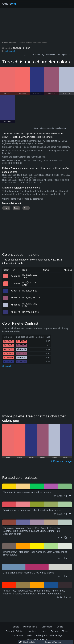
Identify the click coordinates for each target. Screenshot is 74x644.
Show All (7, 366)
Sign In (38, 128)
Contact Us (18, 635)
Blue (16, 208)
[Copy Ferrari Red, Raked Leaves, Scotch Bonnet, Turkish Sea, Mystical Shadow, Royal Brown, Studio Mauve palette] (66, 597)
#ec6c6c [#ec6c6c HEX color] (6, 275)
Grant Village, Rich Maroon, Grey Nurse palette (29, 573)
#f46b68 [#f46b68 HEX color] (6, 282)
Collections (47, 627)
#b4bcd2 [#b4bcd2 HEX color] (6, 304)
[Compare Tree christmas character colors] (70, 55)
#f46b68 (15, 283)
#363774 (15, 312)
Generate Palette (14, 631)
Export (62, 55)
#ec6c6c (15, 276)
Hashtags (32, 631)
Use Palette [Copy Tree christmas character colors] (49, 55)
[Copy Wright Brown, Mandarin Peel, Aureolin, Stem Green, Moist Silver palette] (66, 558)
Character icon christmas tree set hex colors (27, 492)
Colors (10, 4)
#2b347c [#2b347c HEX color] (6, 290)
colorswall (10, 51)
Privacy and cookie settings (49, 635)
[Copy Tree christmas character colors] (65, 194)
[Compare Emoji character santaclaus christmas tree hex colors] (70, 514)
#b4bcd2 (15, 305)
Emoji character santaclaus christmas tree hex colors (32, 510)
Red (26, 208)
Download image (61, 461)
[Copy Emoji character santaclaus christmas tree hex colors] (66, 514)
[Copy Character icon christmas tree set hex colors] (66, 496)
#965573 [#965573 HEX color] (6, 296)
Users (43, 631)
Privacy (54, 631)
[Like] (25, 55)
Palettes (15, 627)
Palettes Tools (30, 627)
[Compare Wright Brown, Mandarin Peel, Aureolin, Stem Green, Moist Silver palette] (70, 558)
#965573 (15, 298)
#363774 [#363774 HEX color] (6, 311)
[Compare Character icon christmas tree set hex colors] (70, 496)
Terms (65, 631)
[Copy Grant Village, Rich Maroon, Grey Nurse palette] (66, 576)
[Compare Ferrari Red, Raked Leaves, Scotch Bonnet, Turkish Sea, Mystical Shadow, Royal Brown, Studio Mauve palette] (70, 597)
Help (30, 635)
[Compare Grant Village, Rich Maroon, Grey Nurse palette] (70, 576)
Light (6, 208)
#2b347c (15, 291)
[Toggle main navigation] (70, 4)
